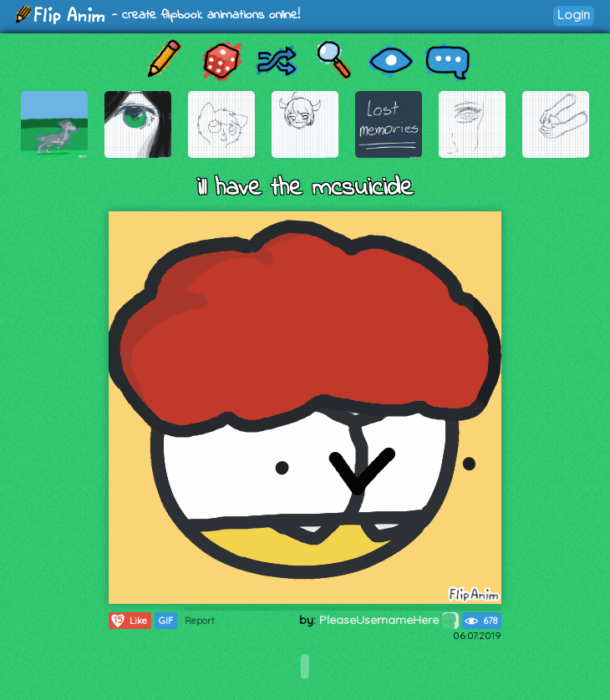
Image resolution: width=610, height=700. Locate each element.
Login (574, 15)
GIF (166, 621)
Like (128, 621)
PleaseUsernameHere (389, 620)
